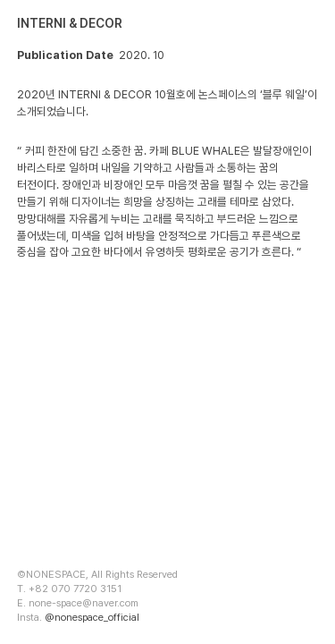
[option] (167, 412)
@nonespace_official (92, 617)
